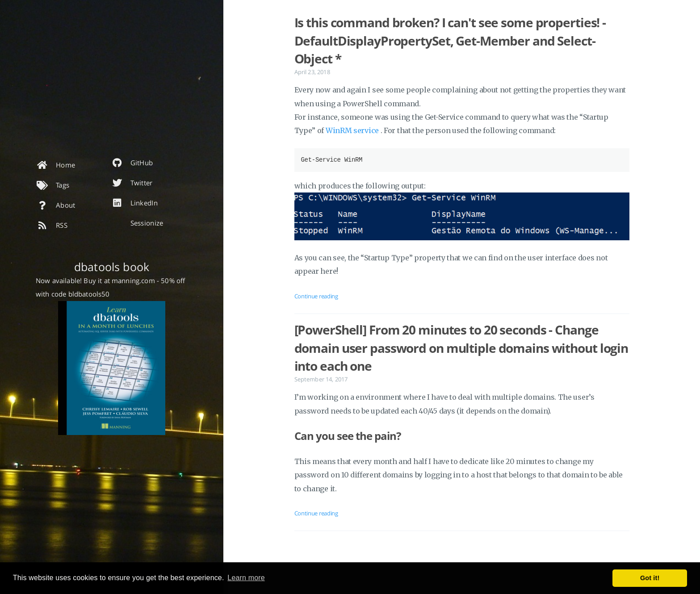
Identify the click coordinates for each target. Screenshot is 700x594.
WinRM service (353, 130)
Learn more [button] (246, 578)
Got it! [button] (650, 578)
